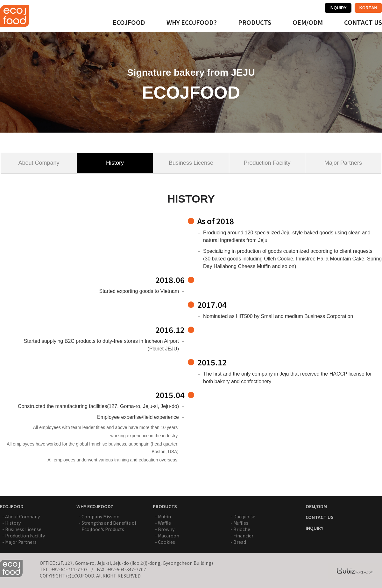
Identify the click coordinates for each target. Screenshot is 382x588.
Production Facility (267, 163)
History (115, 163)
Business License (191, 163)
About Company (39, 163)
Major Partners (343, 163)
